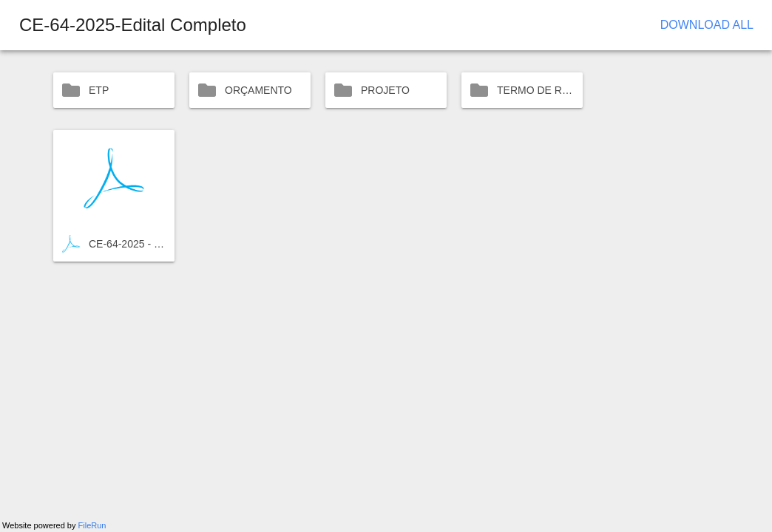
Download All (707, 25)
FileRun (92, 525)
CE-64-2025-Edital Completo (133, 25)
